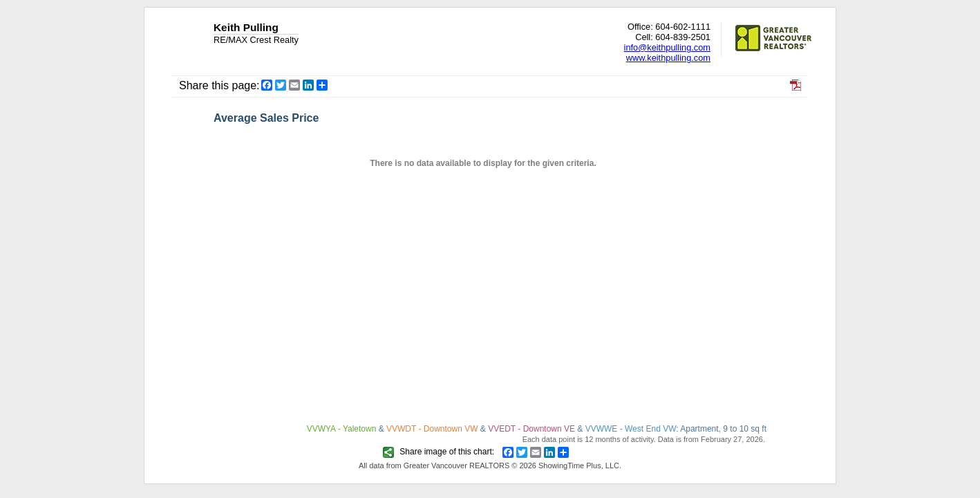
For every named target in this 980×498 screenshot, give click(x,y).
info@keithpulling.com (667, 47)
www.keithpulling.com (668, 58)
